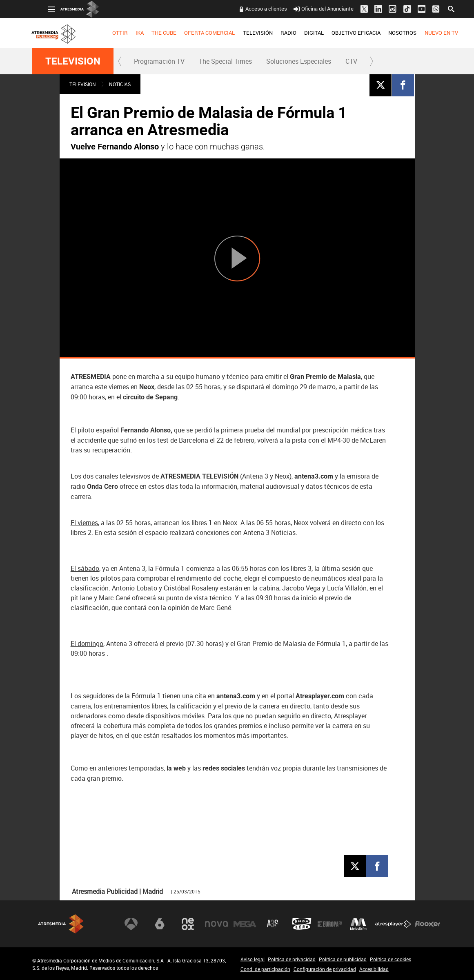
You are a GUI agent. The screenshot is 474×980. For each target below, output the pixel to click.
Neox (188, 924)
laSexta (160, 924)
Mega (245, 924)
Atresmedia (61, 924)
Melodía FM (358, 924)
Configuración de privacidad (325, 969)
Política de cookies (391, 959)
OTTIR (104, 33)
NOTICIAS (120, 84)
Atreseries (273, 924)
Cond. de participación (265, 969)
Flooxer (427, 924)
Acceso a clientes (250, 9)
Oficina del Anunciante (308, 9)
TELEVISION (73, 61)
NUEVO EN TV (425, 33)
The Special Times (225, 61)
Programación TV (159, 61)
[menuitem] (104, 33)
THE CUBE (148, 33)
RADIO (273, 33)
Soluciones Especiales (299, 61)
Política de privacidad (292, 959)
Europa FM (330, 924)
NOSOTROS (386, 33)
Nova (216, 924)
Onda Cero (302, 924)
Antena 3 (131, 924)
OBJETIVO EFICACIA (340, 33)
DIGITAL (298, 33)
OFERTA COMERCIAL (194, 33)
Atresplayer (393, 924)
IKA (124, 33)
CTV (351, 61)
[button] (120, 61)
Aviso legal (253, 959)
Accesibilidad (374, 969)
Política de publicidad (343, 959)
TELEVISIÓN (241, 33)
